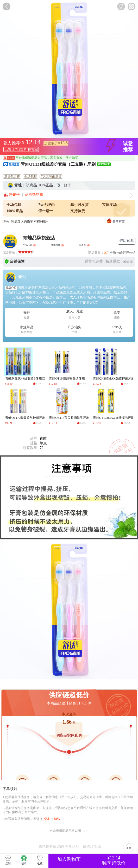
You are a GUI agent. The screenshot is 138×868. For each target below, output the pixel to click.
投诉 (46, 819)
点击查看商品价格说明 (69, 831)
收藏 (40, 860)
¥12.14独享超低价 (114, 860)
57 (106, 252)
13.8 (64, 143)
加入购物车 (69, 859)
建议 (57, 819)
